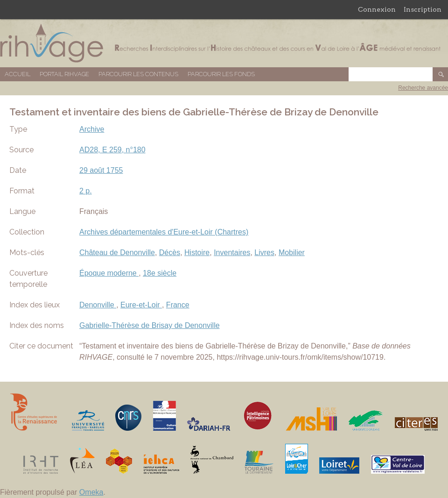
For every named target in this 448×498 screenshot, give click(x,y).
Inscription (423, 9)
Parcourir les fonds (221, 74)
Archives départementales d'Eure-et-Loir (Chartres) (164, 232)
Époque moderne (109, 273)
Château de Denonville (117, 253)
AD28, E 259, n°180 (112, 150)
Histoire (197, 253)
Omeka (91, 492)
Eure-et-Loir (141, 305)
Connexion (377, 9)
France (178, 305)
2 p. (86, 191)
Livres (264, 253)
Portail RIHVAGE (64, 74)
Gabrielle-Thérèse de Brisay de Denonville (150, 325)
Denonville (98, 305)
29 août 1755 (101, 170)
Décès (170, 253)
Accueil (17, 74)
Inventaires (232, 253)
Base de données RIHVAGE (224, 43)
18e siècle (160, 273)
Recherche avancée (423, 88)
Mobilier (292, 253)
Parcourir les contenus (138, 74)
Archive (92, 129)
